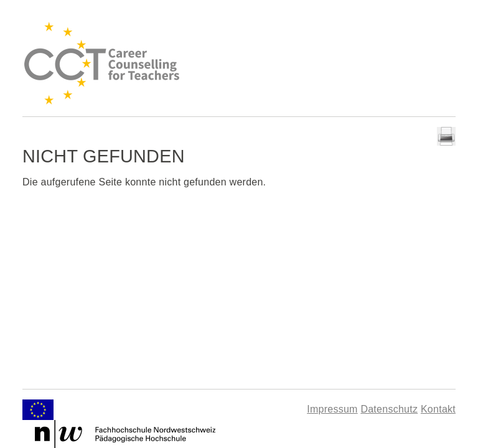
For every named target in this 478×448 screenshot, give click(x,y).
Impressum (332, 409)
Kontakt (438, 409)
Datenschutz (389, 409)
